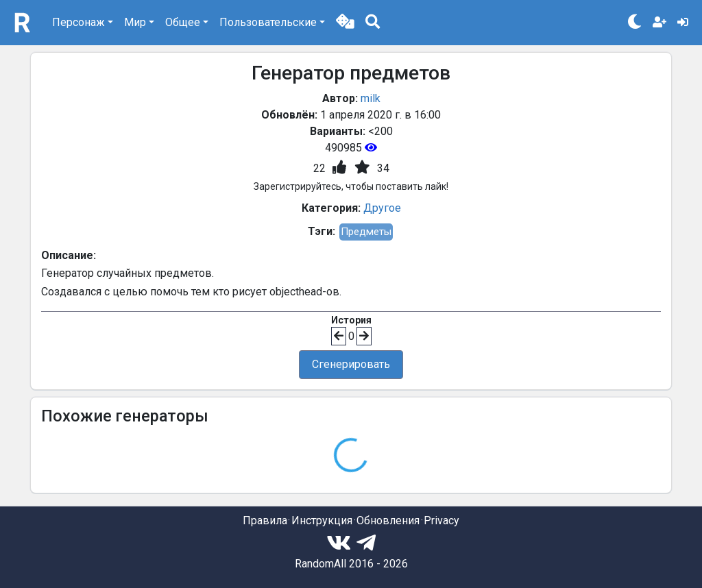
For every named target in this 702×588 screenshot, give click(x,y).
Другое (382, 208)
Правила (265, 520)
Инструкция (322, 520)
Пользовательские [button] (268, 22)
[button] (345, 23)
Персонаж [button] (78, 22)
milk (371, 98)
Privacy (441, 520)
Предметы (366, 232)
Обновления (388, 520)
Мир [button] (135, 22)
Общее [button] (183, 22)
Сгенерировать (351, 364)
